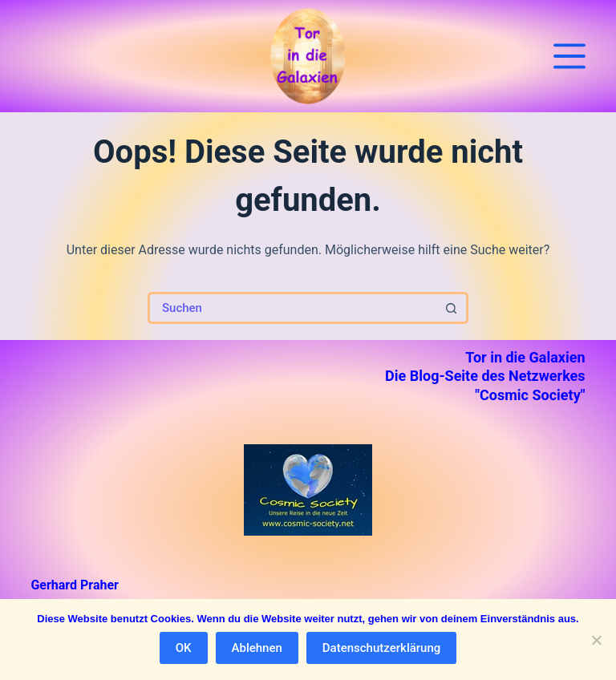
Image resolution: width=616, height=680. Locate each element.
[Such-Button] (452, 308)
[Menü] (569, 56)
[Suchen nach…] (292, 308)
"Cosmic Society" (530, 395)
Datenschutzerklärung (381, 648)
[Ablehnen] (596, 640)
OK (184, 648)
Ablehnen (257, 648)
